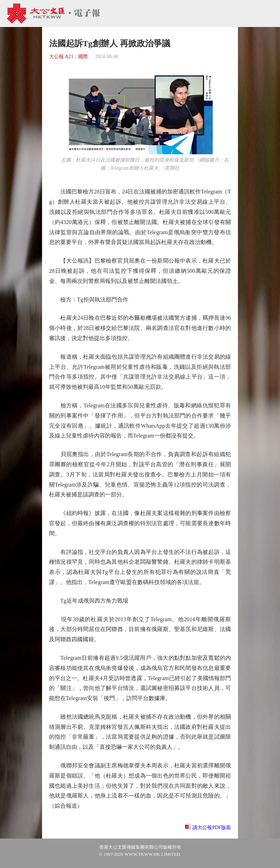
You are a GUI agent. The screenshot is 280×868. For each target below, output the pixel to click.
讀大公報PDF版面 (212, 828)
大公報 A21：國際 (69, 57)
